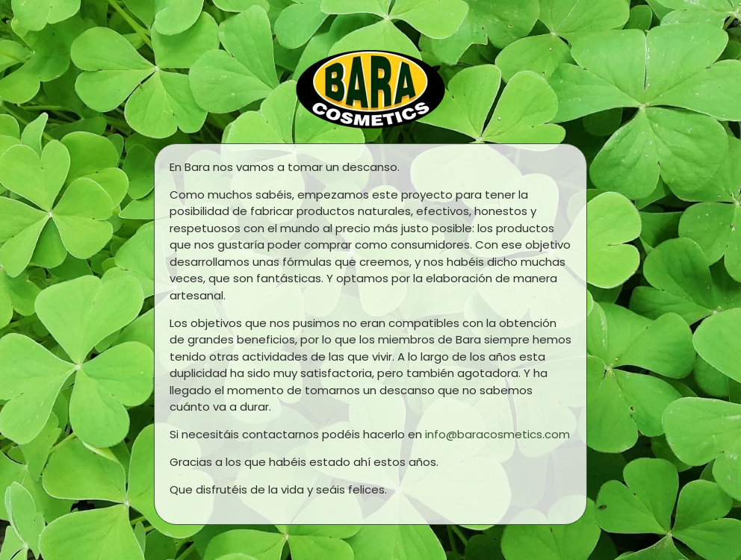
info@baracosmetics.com (497, 434)
